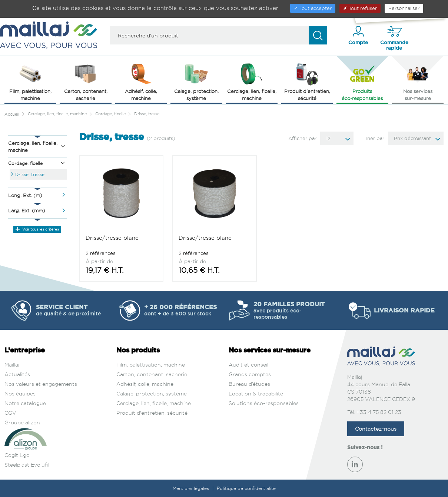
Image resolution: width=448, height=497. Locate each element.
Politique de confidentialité (246, 488)
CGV (10, 413)
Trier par (374, 138)
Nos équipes (20, 393)
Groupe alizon (22, 422)
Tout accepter (313, 8)
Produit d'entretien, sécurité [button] (307, 81)
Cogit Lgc (17, 455)
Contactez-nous (376, 429)
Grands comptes (250, 374)
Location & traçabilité (256, 393)
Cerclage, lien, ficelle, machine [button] (252, 81)
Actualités (17, 374)
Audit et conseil (248, 365)
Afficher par (302, 138)
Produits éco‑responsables (362, 81)
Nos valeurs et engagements (41, 384)
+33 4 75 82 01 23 (379, 412)
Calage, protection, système (152, 393)
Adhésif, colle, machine (145, 384)
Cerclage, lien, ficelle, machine (154, 403)
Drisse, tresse (30, 174)
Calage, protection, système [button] (196, 81)
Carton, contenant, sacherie (152, 374)
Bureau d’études (249, 384)
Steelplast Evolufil (27, 465)
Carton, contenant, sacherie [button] (86, 81)
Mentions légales (192, 488)
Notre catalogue (25, 403)
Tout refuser (360, 8)
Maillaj (12, 365)
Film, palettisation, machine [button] (30, 81)
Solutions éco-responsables (264, 403)
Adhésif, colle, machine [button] (141, 81)
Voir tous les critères (37, 229)
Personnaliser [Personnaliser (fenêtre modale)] (404, 8)
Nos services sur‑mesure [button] (418, 81)
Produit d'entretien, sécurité (152, 413)
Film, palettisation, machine (151, 365)
